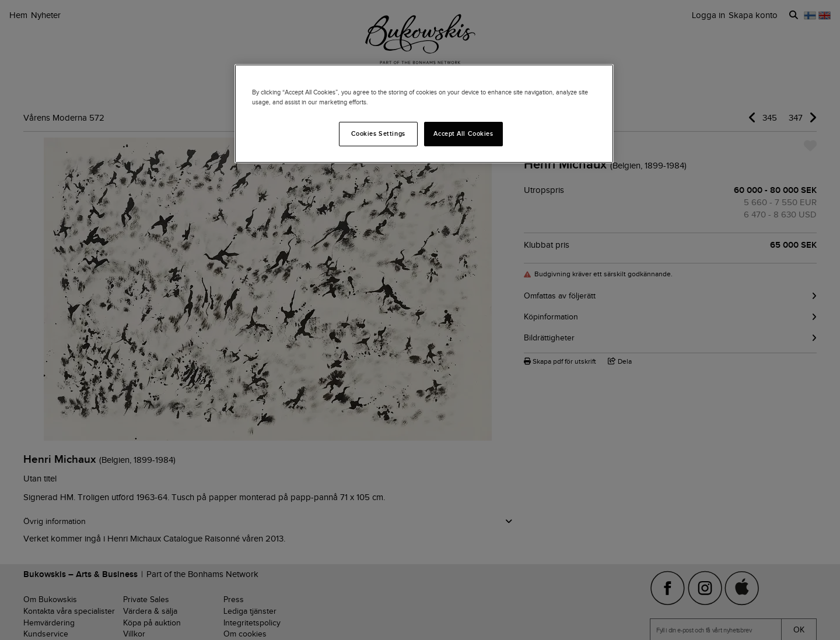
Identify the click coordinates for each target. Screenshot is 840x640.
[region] (424, 114)
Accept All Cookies (463, 133)
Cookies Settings (378, 133)
